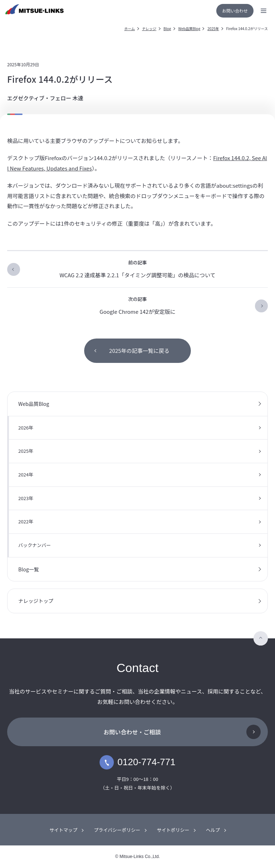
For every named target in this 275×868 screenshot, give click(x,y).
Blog (167, 28)
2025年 (213, 28)
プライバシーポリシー (117, 830)
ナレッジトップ (36, 601)
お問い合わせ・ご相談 (132, 732)
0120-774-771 (137, 762)
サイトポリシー (173, 830)
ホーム (130, 28)
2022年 (26, 521)
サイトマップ (63, 830)
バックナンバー (35, 545)
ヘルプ (213, 830)
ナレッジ (149, 28)
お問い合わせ (235, 11)
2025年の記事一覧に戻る (139, 351)
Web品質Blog (189, 28)
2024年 (26, 474)
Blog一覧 (29, 569)
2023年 (26, 498)
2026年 (26, 428)
